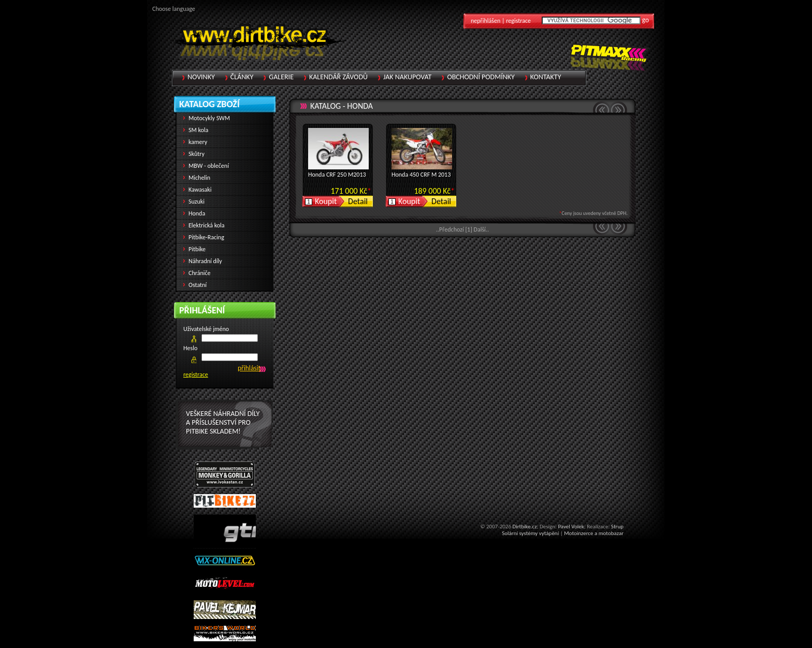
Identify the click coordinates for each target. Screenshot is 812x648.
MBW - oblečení (209, 166)
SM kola (198, 130)
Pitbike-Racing (206, 237)
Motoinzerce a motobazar (594, 533)
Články (242, 77)
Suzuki (197, 201)
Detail (358, 201)
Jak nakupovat (407, 77)
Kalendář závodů (338, 77)
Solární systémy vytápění (530, 533)
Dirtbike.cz (524, 527)
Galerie (281, 77)
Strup (617, 527)
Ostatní (198, 285)
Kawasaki (200, 190)
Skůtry (197, 154)
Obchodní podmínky (481, 77)
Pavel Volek (571, 527)
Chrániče (200, 273)
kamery (198, 142)
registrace (196, 375)
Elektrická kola (207, 225)
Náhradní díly (205, 261)
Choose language (174, 9)
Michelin (199, 178)
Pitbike (197, 249)
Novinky (201, 77)
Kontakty (546, 77)
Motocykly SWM (209, 118)
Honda (360, 106)
